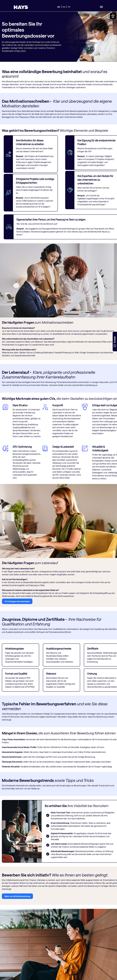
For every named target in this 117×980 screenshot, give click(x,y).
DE (59, 7)
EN (64, 7)
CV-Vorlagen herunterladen (17, 601)
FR (69, 7)
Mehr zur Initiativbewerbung (17, 896)
